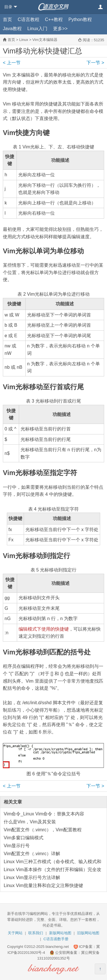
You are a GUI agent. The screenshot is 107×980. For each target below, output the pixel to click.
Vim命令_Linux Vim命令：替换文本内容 (44, 814)
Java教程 (12, 29)
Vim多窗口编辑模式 (24, 838)
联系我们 (36, 933)
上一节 (12, 63)
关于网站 (15, 933)
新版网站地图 (60, 933)
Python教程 (80, 19)
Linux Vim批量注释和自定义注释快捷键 (43, 885)
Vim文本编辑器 (45, 40)
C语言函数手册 (56, 939)
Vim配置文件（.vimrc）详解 (32, 854)
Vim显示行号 (17, 846)
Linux (24, 40)
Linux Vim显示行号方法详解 (32, 878)
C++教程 (54, 19)
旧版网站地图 (88, 933)
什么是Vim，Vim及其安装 (30, 822)
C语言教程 (29, 19)
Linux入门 (37, 29)
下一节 (95, 63)
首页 (7, 19)
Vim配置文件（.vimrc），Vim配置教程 (43, 830)
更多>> (60, 29)
